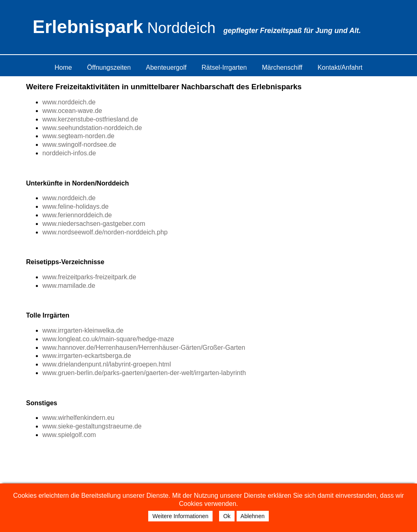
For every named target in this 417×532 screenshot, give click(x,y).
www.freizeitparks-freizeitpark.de (89, 277)
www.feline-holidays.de (76, 206)
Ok (227, 516)
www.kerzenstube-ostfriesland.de (90, 119)
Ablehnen (253, 516)
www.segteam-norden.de (78, 136)
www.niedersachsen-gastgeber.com (94, 224)
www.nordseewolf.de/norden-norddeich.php (105, 232)
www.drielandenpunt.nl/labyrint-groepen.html (107, 364)
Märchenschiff (282, 67)
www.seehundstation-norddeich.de (92, 128)
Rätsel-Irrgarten (224, 67)
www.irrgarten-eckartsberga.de (87, 356)
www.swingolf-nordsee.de (79, 145)
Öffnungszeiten (109, 67)
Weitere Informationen (180, 516)
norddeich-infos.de (69, 153)
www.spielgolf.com (69, 435)
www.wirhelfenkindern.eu (78, 418)
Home (63, 67)
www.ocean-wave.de (72, 111)
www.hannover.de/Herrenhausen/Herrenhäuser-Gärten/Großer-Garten (144, 348)
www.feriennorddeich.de (77, 215)
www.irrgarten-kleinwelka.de (83, 330)
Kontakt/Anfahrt (340, 67)
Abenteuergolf (166, 67)
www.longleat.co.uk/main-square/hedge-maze (108, 339)
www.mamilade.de (69, 286)
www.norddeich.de (69, 102)
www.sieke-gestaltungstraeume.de (92, 426)
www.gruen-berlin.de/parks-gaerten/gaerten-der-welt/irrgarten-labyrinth (144, 373)
